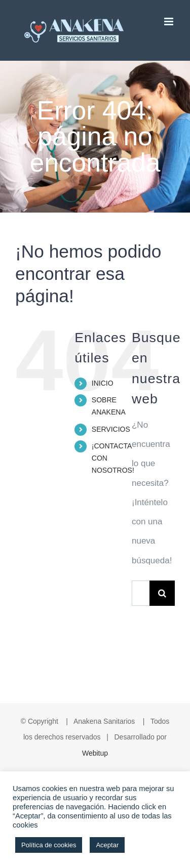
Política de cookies (49, 845)
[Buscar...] (141, 593)
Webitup (95, 753)
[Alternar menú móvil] (169, 22)
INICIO (103, 383)
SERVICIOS (111, 429)
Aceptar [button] (107, 845)
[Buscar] (162, 593)
